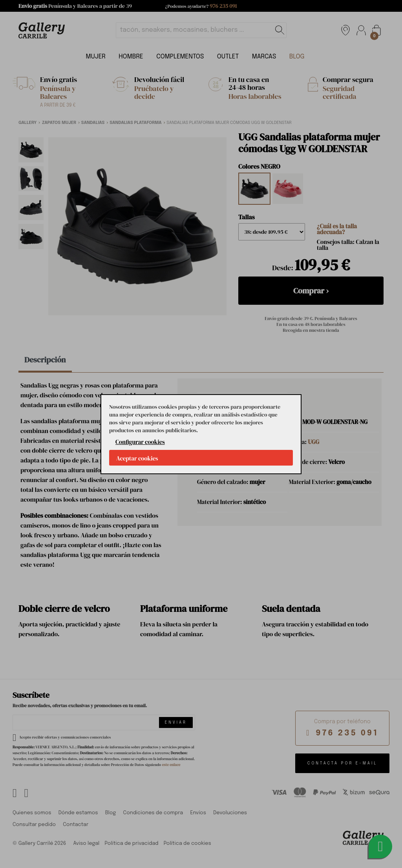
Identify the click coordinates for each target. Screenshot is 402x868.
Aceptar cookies (137, 458)
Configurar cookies (140, 442)
